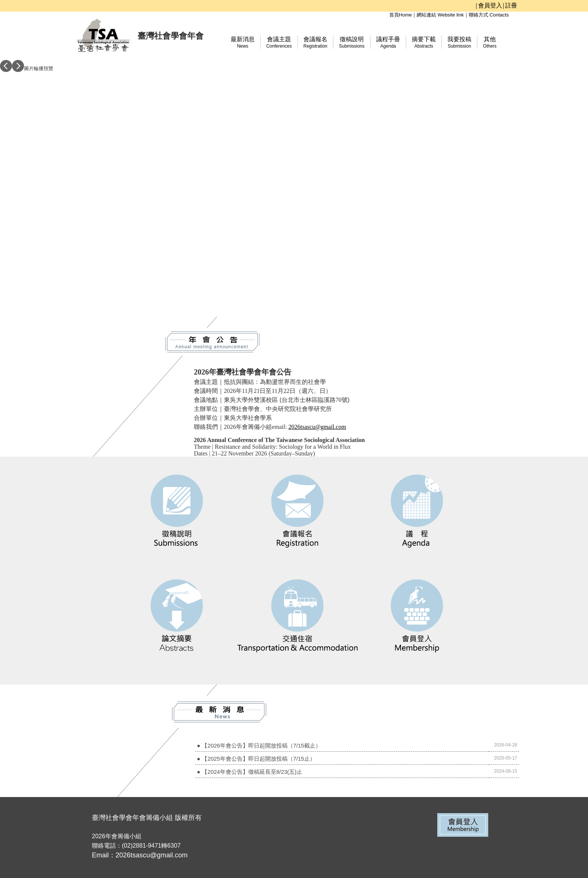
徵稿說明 (352, 42)
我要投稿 (459, 42)
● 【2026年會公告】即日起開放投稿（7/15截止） (259, 745)
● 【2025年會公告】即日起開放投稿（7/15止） (256, 759)
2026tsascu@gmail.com (317, 427)
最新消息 (243, 42)
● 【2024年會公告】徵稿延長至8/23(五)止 (250, 772)
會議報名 (315, 42)
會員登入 (490, 5)
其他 (490, 42)
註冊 (511, 5)
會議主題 (279, 42)
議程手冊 (388, 42)
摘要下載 (424, 42)
